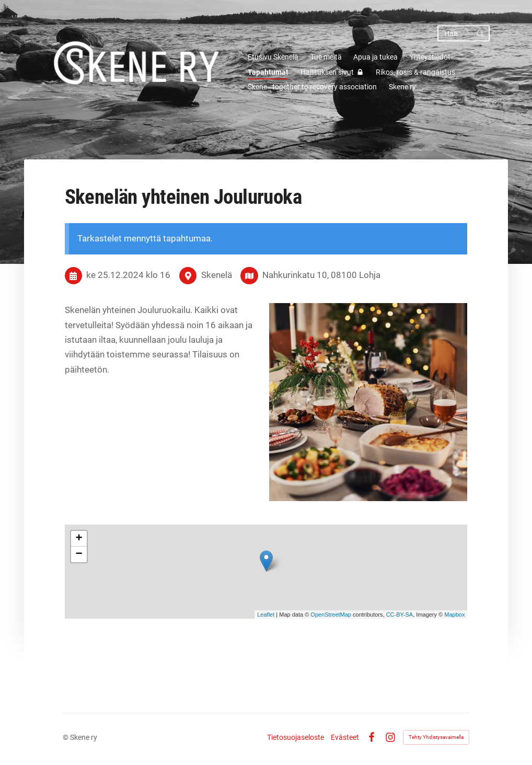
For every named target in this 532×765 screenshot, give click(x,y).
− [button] (79, 554)
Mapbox (454, 615)
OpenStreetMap (331, 615)
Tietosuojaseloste (296, 737)
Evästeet (345, 737)
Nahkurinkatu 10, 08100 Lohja (321, 275)
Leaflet (266, 615)
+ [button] (79, 539)
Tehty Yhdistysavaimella (436, 737)
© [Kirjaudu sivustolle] (66, 737)
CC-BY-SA (400, 615)
